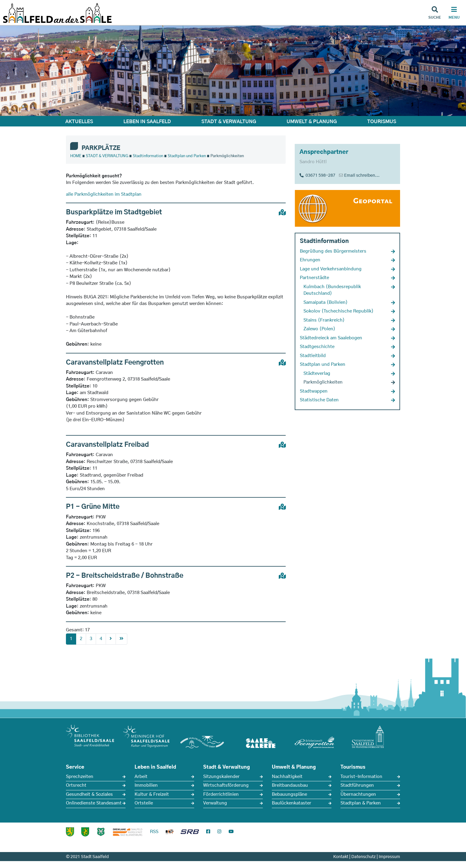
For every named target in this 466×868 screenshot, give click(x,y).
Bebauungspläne (289, 794)
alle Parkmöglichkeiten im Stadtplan (104, 194)
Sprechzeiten (80, 777)
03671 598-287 (317, 176)
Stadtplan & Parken (361, 803)
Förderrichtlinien (221, 794)
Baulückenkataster (292, 803)
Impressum (389, 857)
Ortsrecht (76, 785)
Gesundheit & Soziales (89, 794)
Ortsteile (144, 803)
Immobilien (146, 785)
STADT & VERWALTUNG (229, 122)
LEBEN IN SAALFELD (147, 122)
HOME (76, 156)
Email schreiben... (362, 176)
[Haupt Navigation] (454, 14)
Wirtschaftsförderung (226, 785)
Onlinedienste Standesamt (94, 803)
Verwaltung (215, 803)
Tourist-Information (361, 777)
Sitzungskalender (221, 777)
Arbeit (141, 777)
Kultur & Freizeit (152, 794)
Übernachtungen (358, 794)
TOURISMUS (382, 122)
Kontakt (341, 857)
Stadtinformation (148, 156)
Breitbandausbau (290, 785)
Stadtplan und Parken (187, 156)
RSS (154, 832)
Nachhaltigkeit (287, 777)
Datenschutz (363, 857)
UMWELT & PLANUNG (312, 122)
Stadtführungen (357, 785)
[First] (121, 639)
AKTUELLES (79, 122)
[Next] (111, 639)
